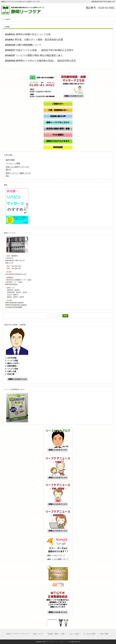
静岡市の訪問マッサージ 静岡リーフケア (57, 642)
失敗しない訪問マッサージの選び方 (17, 168)
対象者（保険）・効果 (56, 634)
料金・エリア (38, 634)
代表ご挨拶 (104, 634)
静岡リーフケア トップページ (18, 634)
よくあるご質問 (90, 634)
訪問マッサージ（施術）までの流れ (18, 175)
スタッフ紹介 (74, 634)
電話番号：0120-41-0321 (100, 8)
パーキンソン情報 (13, 163)
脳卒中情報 (10, 160)
